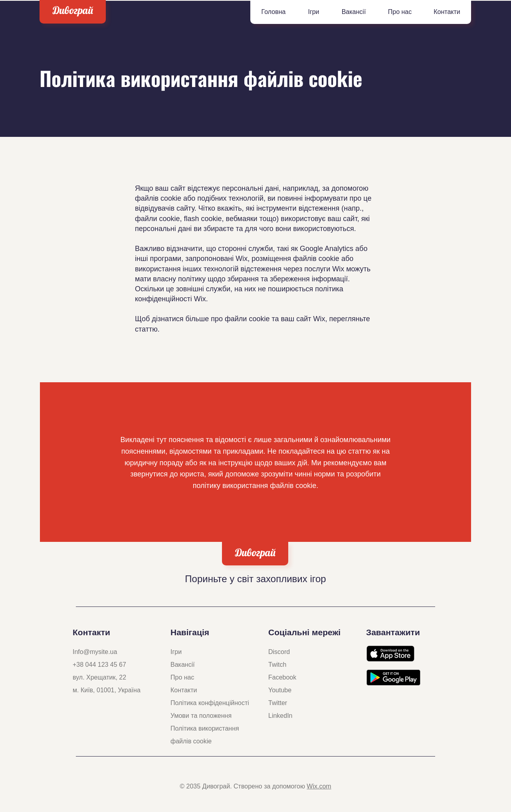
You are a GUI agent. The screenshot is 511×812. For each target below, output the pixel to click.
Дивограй (73, 10)
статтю (146, 329)
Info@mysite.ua (95, 652)
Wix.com (319, 786)
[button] (313, 12)
